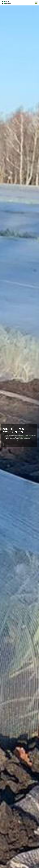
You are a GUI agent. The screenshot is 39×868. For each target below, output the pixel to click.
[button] (36, 3)
